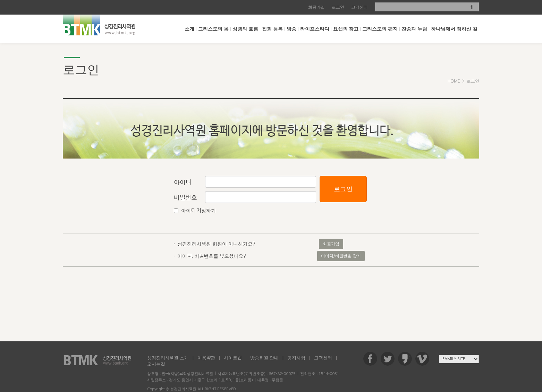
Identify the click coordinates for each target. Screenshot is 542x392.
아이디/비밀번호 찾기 (341, 256)
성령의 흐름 (245, 29)
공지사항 (296, 358)
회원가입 (316, 7)
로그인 (338, 7)
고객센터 (359, 7)
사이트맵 (233, 358)
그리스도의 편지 (380, 29)
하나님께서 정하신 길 (454, 29)
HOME (454, 81)
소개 (189, 29)
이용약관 (206, 358)
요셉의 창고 (346, 29)
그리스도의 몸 (213, 29)
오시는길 (156, 364)
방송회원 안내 (264, 358)
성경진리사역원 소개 (168, 358)
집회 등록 (272, 29)
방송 (291, 29)
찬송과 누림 (414, 29)
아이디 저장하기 (198, 211)
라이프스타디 (315, 29)
